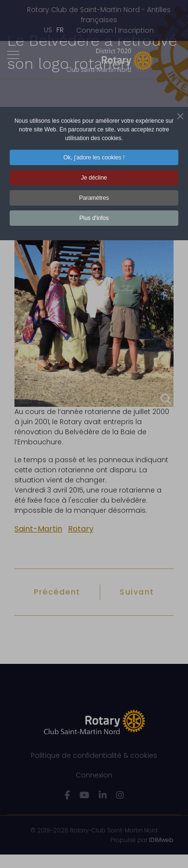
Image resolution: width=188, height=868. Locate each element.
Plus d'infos (94, 218)
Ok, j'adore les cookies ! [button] (94, 157)
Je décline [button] (94, 178)
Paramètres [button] (94, 198)
